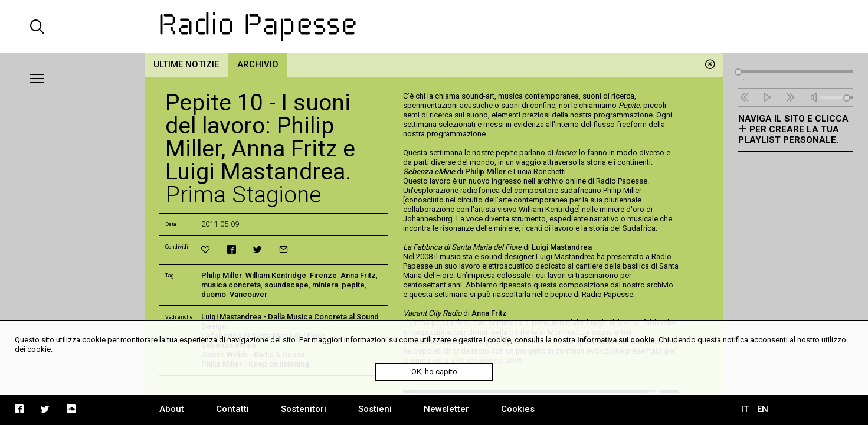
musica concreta (231, 285)
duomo (214, 294)
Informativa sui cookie (616, 340)
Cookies (518, 409)
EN (763, 409)
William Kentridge (276, 275)
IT (745, 409)
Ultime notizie (186, 64)
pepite (353, 285)
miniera (325, 285)
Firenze (323, 275)
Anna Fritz (358, 275)
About (172, 409)
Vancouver (248, 294)
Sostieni (375, 409)
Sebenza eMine (429, 171)
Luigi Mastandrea (562, 247)
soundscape (286, 285)
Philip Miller (222, 275)
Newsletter (446, 409)
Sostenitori (304, 409)
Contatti (232, 409)
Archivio (258, 64)
